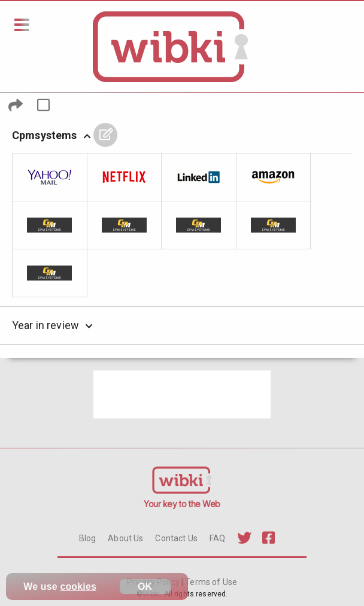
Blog (88, 538)
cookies (78, 587)
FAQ (217, 538)
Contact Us (176, 538)
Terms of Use (210, 582)
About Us (125, 538)
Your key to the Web (182, 504)
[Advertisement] (182, 394)
